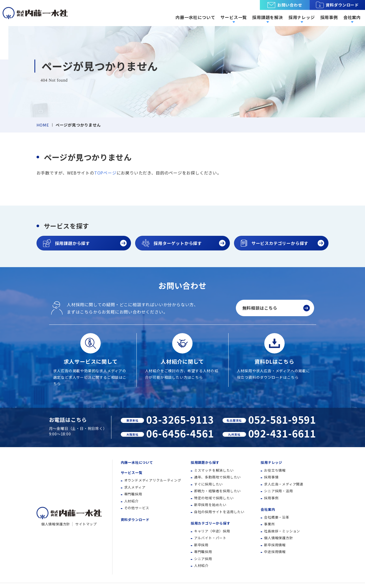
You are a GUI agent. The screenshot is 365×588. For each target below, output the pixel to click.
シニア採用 (203, 559)
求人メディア (135, 487)
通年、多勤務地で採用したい (217, 477)
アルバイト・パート (210, 538)
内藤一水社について (195, 17)
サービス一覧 (132, 473)
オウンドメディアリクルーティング (153, 480)
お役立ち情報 (275, 470)
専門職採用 (133, 494)
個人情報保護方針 (56, 524)
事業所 (269, 524)
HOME (43, 125)
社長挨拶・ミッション (282, 531)
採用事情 (271, 477)
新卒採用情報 (275, 545)
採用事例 (329, 17)
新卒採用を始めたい (210, 505)
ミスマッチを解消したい (214, 470)
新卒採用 (201, 545)
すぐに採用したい (208, 484)
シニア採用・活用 (278, 491)
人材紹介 (131, 501)
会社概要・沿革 (277, 517)
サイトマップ (86, 524)
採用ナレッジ (271, 462)
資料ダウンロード (337, 5)
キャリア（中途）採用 (212, 531)
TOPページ (105, 173)
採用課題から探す (205, 462)
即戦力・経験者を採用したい (217, 491)
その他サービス (137, 508)
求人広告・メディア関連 (284, 484)
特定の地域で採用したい (214, 498)
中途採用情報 (275, 552)
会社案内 (268, 509)
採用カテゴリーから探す (211, 523)
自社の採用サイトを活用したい (219, 512)
